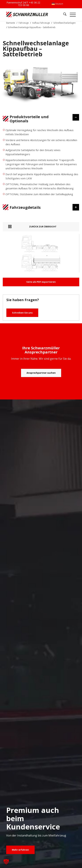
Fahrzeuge (24, 23)
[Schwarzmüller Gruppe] (27, 15)
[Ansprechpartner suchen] (41, 373)
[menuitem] (57, 4)
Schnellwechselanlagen (65, 23)
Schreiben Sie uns (22, 313)
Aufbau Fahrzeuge (41, 23)
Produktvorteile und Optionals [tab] (39, 119)
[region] (41, 164)
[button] (6, 862)
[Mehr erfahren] (20, 850)
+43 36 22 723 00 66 (29, 4)
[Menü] (71, 15)
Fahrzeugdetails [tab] (39, 207)
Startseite (11, 23)
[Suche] (63, 15)
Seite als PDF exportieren (41, 282)
